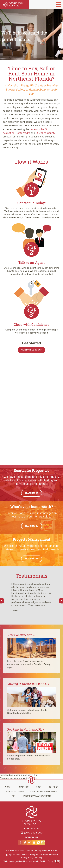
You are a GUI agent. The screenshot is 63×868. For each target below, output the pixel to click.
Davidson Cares (14, 792)
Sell (14, 796)
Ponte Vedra (23, 133)
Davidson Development (44, 792)
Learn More (32, 493)
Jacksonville (37, 129)
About (9, 787)
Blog (38, 787)
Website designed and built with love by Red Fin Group (30, 861)
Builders (53, 787)
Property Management (37, 796)
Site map (39, 858)
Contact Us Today (31, 350)
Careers (24, 787)
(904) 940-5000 (33, 833)
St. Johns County (45, 133)
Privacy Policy (27, 858)
